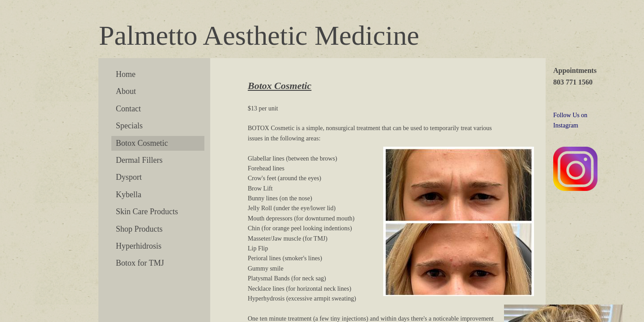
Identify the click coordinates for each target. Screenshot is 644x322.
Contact (128, 109)
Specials (129, 126)
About (126, 91)
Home (126, 74)
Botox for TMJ (140, 263)
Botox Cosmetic (142, 143)
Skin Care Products (147, 212)
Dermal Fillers (139, 160)
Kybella (129, 195)
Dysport (129, 177)
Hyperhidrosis (139, 246)
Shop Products (139, 229)
